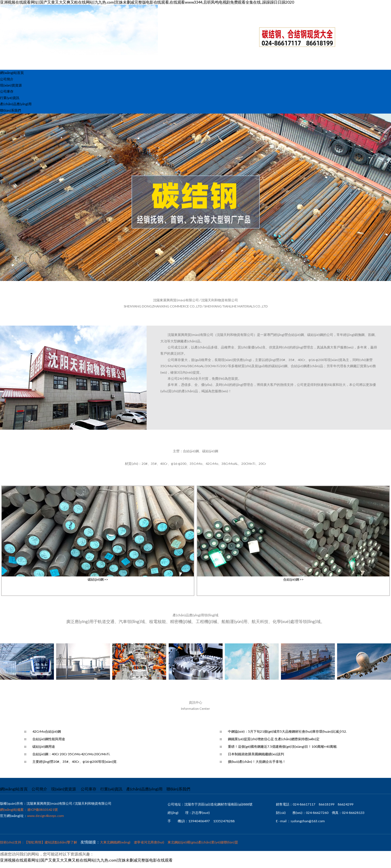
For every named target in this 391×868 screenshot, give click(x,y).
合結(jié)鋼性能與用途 (49, 739)
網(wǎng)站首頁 (12, 73)
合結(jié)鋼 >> (293, 579)
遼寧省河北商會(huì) (149, 842)
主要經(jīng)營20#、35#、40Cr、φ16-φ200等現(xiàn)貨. (75, 762)
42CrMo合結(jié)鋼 (47, 731)
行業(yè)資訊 (10, 98)
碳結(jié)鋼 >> (98, 579)
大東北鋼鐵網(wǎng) (115, 842)
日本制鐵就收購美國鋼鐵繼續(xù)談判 (256, 754)
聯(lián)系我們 (10, 110)
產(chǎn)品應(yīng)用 (16, 104)
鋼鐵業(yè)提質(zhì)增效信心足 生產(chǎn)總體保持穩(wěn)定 (274, 739)
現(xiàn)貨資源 (11, 85)
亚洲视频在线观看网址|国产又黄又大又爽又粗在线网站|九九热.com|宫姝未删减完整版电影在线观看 (86, 860)
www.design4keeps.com (46, 816)
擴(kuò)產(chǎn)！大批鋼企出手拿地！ (257, 762)
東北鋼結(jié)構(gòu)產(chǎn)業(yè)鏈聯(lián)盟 (203, 842)
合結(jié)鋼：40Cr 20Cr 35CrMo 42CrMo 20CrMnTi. (71, 754)
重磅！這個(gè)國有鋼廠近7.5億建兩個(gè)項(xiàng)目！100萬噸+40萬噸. (283, 746)
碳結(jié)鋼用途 (44, 746)
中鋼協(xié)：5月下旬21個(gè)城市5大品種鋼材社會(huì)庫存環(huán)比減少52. (287, 731)
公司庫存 (7, 91)
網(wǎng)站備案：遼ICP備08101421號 (29, 810)
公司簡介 (7, 79)
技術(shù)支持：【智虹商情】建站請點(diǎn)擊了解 (39, 842)
